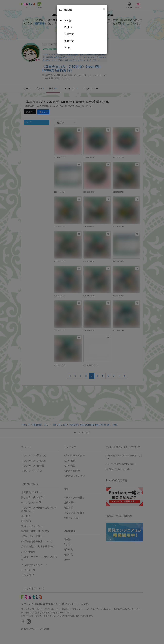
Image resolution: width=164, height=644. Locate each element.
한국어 (68, 48)
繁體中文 (69, 41)
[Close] (104, 9)
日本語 (68, 21)
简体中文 (69, 34)
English (68, 27)
